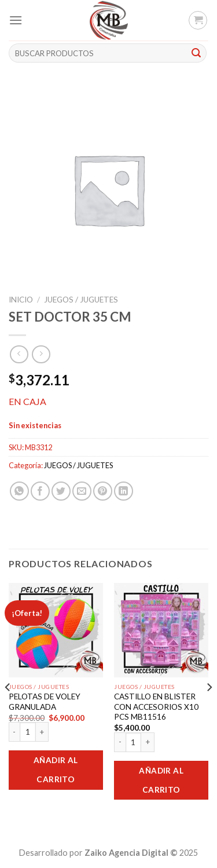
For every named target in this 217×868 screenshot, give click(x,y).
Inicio (21, 300)
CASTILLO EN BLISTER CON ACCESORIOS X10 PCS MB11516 (156, 707)
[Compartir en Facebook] (40, 491)
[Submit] (196, 53)
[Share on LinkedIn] (124, 491)
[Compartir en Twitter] (61, 491)
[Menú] (16, 20)
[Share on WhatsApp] (19, 491)
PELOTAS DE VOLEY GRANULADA (45, 702)
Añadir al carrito (56, 770)
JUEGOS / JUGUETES (81, 300)
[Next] (209, 711)
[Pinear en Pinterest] (103, 491)
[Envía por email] (82, 491)
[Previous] (8, 711)
